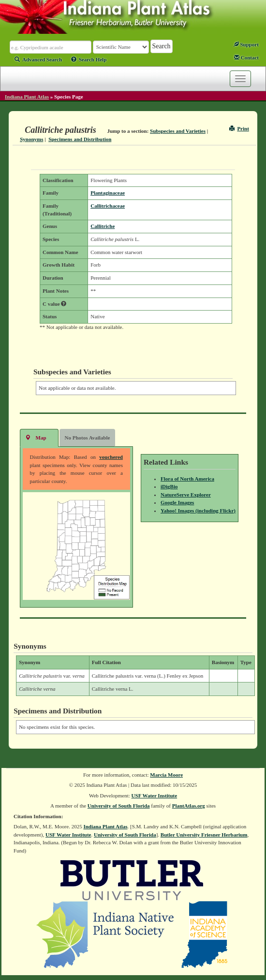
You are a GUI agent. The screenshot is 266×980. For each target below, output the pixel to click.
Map (36, 437)
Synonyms (31, 139)
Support (246, 44)
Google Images (177, 502)
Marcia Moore (166, 775)
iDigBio (169, 486)
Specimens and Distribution (80, 139)
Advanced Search (38, 59)
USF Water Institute (155, 795)
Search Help (89, 59)
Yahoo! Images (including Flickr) (198, 511)
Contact (246, 57)
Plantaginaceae (108, 193)
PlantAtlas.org (189, 806)
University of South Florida (119, 806)
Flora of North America (187, 479)
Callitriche (103, 226)
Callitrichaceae (108, 206)
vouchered (111, 457)
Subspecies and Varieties (178, 131)
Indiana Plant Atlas (27, 97)
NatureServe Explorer (186, 495)
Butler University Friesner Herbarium (204, 835)
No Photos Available (88, 438)
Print (239, 128)
